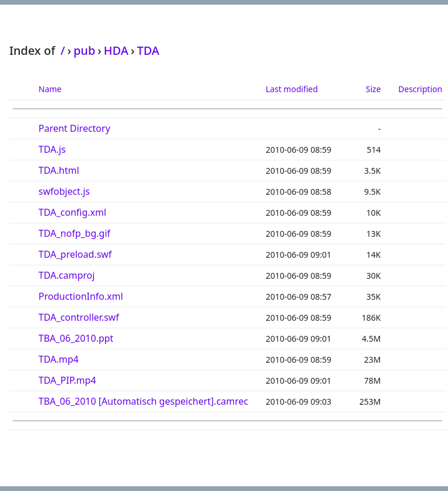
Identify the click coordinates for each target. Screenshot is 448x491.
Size (373, 89)
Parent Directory (74, 128)
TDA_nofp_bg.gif (74, 233)
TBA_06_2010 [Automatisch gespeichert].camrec (143, 401)
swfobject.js (64, 191)
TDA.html (59, 170)
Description (420, 89)
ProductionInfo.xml (81, 296)
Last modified (292, 89)
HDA (116, 50)
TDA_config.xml (72, 212)
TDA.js (52, 149)
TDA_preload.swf (75, 254)
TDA (148, 50)
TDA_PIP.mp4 (67, 380)
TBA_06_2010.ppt (76, 338)
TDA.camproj (66, 275)
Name (50, 89)
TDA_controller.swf (79, 317)
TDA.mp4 (59, 359)
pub (84, 50)
